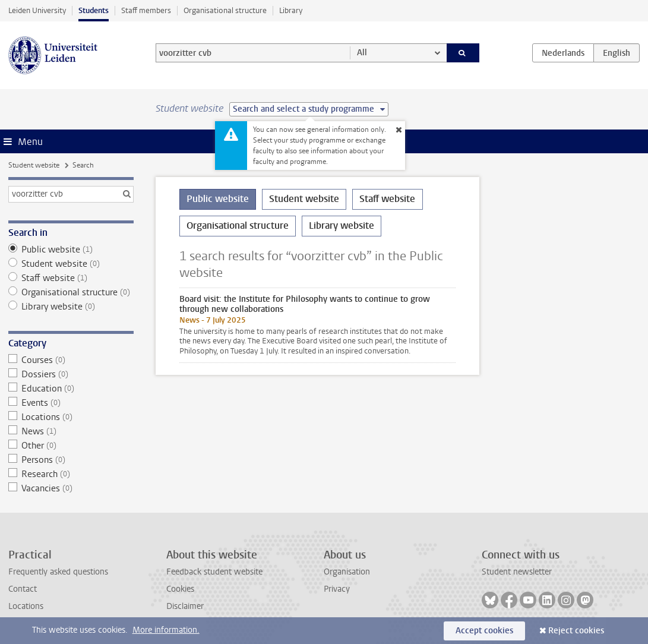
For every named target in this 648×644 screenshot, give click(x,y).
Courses (71, 360)
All (362, 53)
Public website (71, 250)
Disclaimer (185, 606)
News (71, 431)
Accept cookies (484, 631)
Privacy (337, 589)
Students (94, 10)
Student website (34, 165)
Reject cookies (576, 631)
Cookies (180, 589)
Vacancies (71, 488)
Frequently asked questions (58, 572)
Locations (71, 417)
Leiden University (37, 10)
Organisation (347, 572)
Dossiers (71, 374)
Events (71, 403)
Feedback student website (214, 572)
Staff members (146, 10)
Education (71, 389)
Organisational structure (225, 10)
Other (71, 446)
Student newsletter (517, 572)
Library (291, 10)
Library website (71, 307)
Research (71, 474)
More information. (166, 630)
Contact (23, 589)
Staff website (71, 278)
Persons (71, 460)
